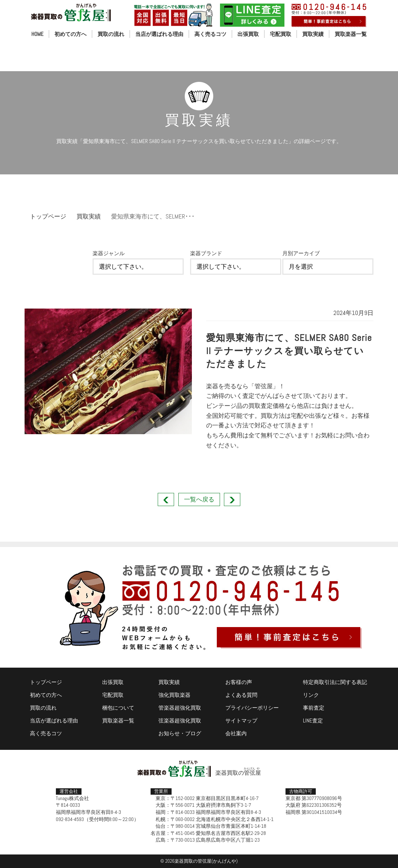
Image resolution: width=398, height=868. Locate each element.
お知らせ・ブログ (180, 733)
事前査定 (314, 708)
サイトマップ (241, 720)
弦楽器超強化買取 (180, 720)
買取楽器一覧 (351, 34)
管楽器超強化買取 (180, 708)
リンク (311, 695)
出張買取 (248, 34)
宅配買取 (281, 34)
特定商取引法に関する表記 (335, 682)
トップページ (48, 216)
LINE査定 (313, 720)
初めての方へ (70, 34)
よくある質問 (241, 695)
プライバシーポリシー (252, 708)
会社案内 (236, 733)
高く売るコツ (210, 34)
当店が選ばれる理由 (159, 34)
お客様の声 (239, 682)
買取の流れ (111, 34)
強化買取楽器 (174, 695)
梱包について (118, 708)
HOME (37, 34)
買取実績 (313, 34)
